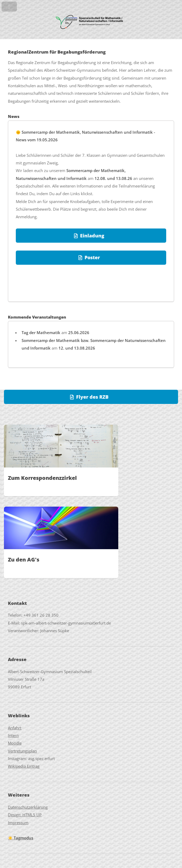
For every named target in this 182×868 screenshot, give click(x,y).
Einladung (92, 235)
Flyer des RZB (92, 397)
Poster (92, 257)
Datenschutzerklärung (28, 807)
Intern (13, 735)
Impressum (18, 823)
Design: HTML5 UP (25, 815)
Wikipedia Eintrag (24, 766)
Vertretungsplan (22, 751)
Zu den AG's (24, 560)
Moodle (15, 743)
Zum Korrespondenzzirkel (42, 478)
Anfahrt (15, 728)
